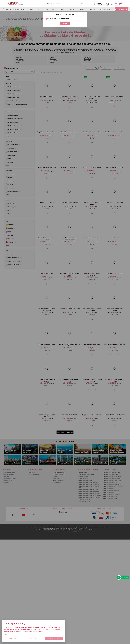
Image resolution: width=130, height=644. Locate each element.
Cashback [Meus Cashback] (107, 4)
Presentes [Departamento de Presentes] (72, 9)
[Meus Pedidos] (116, 4)
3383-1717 (101, 4)
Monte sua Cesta (105, 9)
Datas (82, 9)
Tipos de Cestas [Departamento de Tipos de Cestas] (34, 9)
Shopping (92, 9)
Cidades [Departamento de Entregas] (61, 9)
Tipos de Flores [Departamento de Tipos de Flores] (49, 9)
